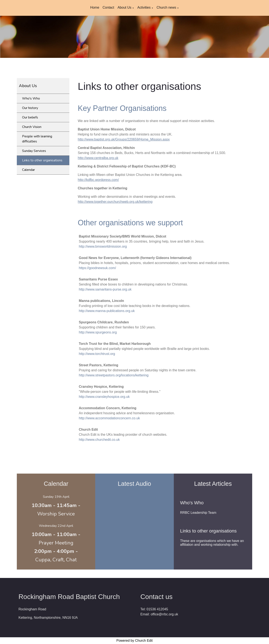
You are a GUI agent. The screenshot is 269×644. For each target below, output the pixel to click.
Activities (144, 7)
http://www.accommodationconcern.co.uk (109, 418)
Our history (30, 108)
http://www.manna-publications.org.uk (107, 311)
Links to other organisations (42, 160)
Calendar (28, 170)
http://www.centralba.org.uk (98, 158)
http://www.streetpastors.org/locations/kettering (114, 375)
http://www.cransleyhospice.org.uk (104, 397)
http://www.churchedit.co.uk (99, 440)
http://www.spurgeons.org (98, 332)
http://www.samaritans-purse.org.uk (105, 289)
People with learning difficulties (37, 139)
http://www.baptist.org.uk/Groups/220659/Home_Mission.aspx (124, 139)
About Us (124, 7)
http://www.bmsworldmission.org (103, 246)
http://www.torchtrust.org (97, 354)
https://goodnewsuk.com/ (97, 268)
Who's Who (31, 98)
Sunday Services (34, 151)
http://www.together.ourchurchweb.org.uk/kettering (115, 202)
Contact (108, 7)
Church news (167, 7)
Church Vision (32, 127)
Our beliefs (30, 117)
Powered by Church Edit (135, 641)
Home (95, 7)
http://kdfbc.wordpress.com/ (98, 180)
